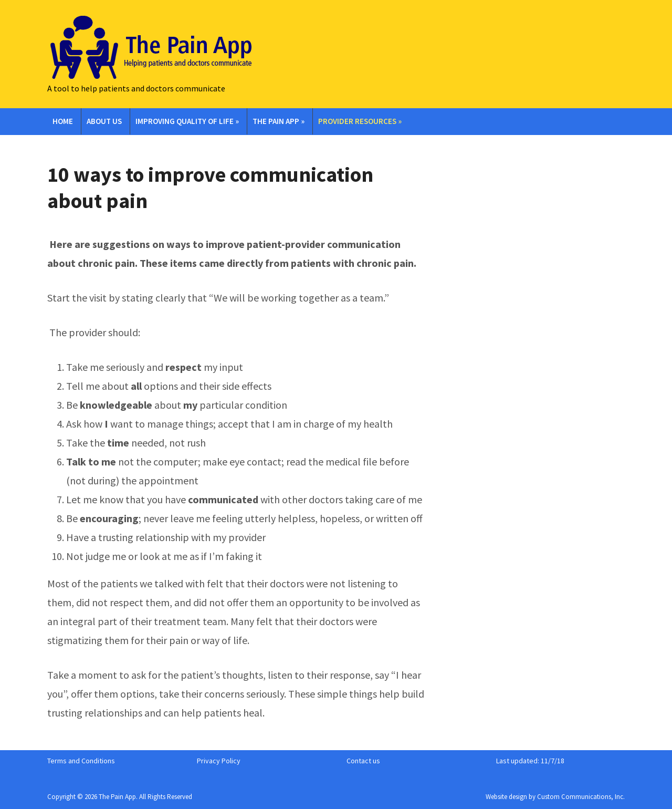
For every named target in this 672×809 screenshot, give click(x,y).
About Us (104, 121)
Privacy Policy (219, 761)
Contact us (363, 761)
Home (63, 121)
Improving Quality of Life (187, 121)
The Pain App (279, 121)
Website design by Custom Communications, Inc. (555, 797)
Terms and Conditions (81, 761)
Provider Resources (360, 121)
